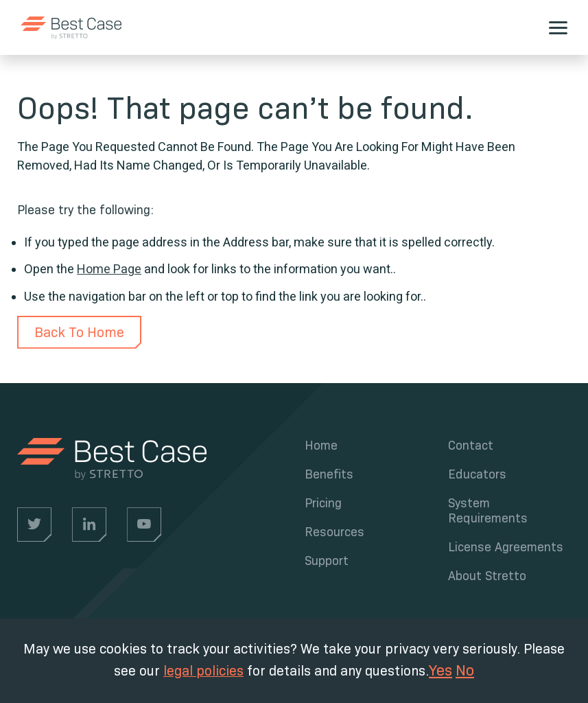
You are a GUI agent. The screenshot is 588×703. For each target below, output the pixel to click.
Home (321, 446)
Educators (477, 474)
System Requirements (488, 511)
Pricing (323, 503)
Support (327, 561)
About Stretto (487, 576)
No (465, 670)
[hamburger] (558, 28)
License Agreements (506, 547)
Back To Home (79, 332)
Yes (440, 670)
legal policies (203, 671)
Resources (334, 532)
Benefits (329, 474)
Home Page (109, 269)
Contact (471, 446)
